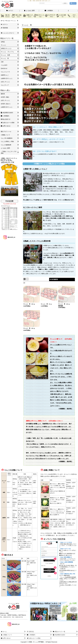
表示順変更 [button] (54, 279)
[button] (68, 11)
